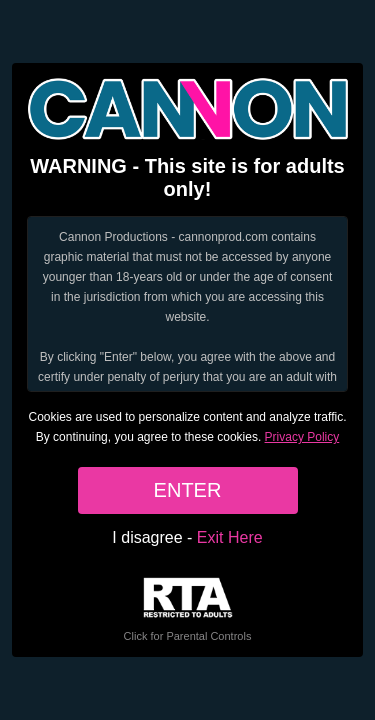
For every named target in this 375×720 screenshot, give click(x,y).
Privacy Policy (302, 437)
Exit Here (230, 537)
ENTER (188, 490)
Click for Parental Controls (188, 609)
